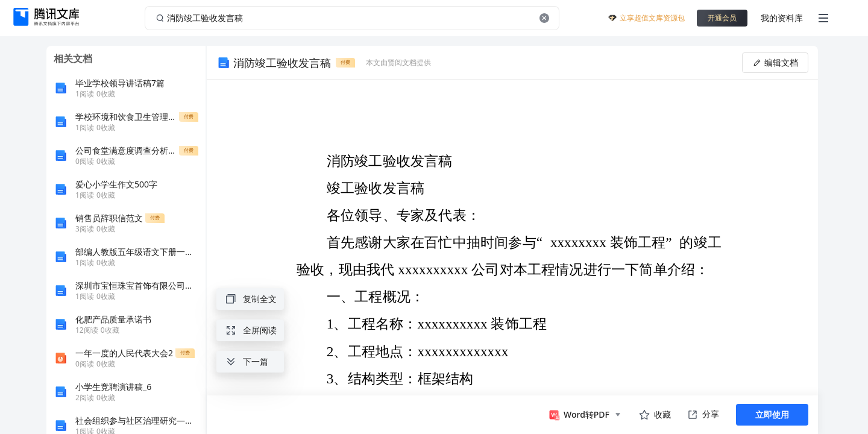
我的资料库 (782, 18)
